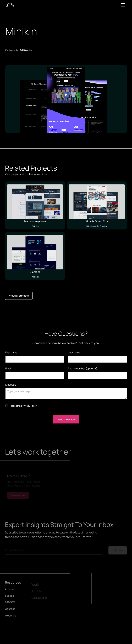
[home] (10, 5)
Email (8, 368)
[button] (122, 5)
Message (11, 385)
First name (11, 352)
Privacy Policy (30, 406)
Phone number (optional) (83, 368)
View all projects (19, 296)
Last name (74, 352)
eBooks (9, 597)
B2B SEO (10, 603)
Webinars (11, 617)
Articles (10, 590)
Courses (10, 610)
